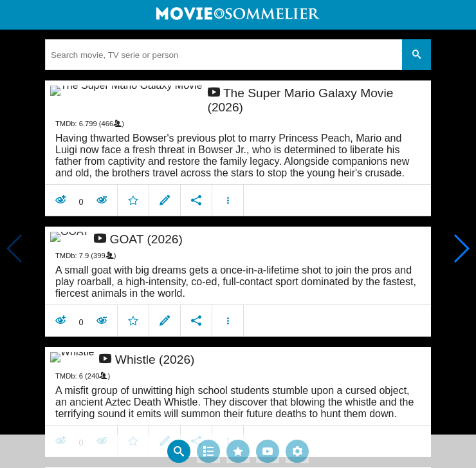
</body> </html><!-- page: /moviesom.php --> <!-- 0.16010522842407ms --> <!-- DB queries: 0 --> (238, 234)
